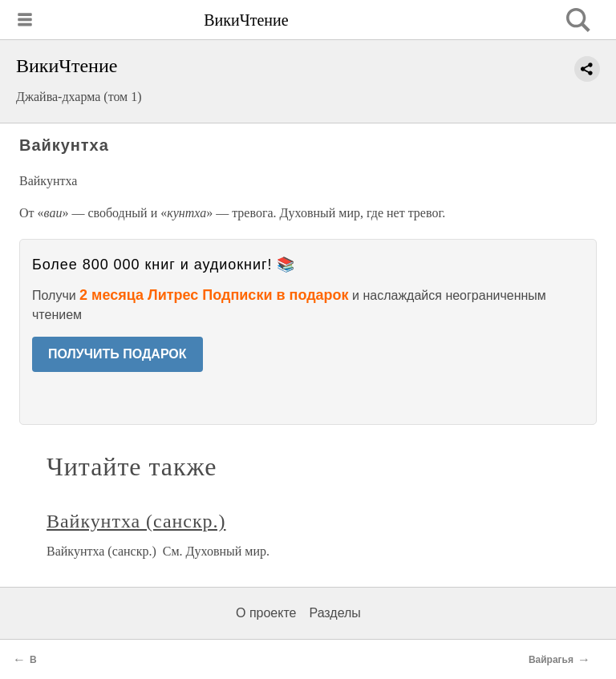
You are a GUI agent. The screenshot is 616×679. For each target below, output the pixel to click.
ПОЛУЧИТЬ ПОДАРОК (118, 354)
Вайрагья (551, 660)
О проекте (266, 613)
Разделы (334, 613)
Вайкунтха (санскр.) (136, 521)
